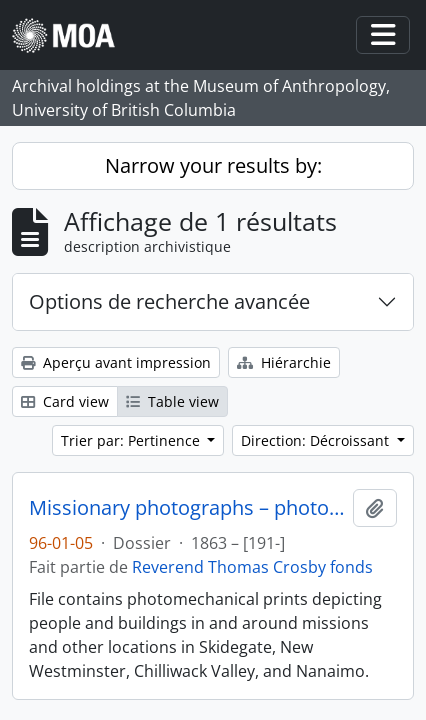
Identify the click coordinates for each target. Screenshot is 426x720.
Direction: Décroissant (317, 440)
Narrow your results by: (213, 165)
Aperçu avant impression (116, 362)
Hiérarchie (284, 362)
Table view (172, 401)
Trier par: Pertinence (132, 440)
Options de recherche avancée (169, 301)
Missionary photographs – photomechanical (187, 508)
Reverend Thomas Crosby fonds (252, 567)
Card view (65, 401)
